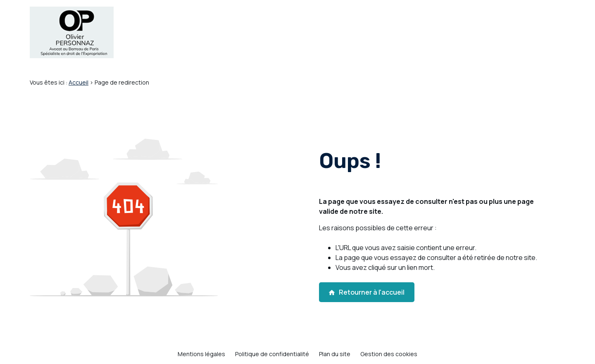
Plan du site (335, 354)
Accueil (79, 82)
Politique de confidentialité (272, 354)
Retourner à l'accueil (366, 292)
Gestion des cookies (389, 354)
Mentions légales (201, 354)
